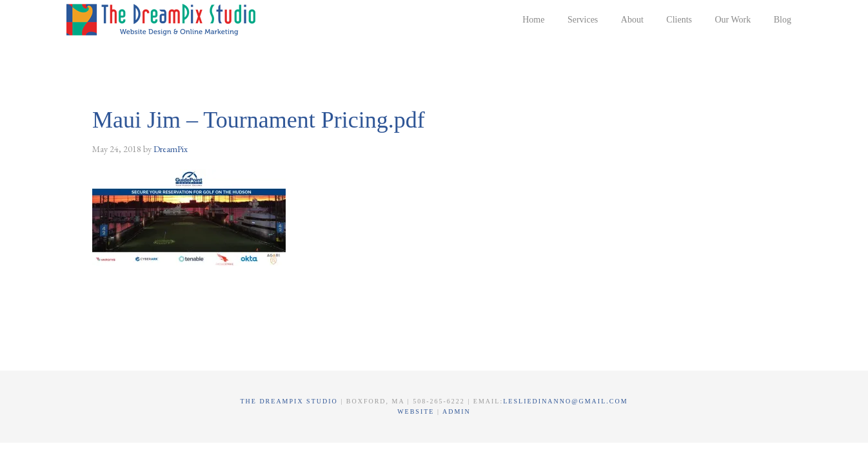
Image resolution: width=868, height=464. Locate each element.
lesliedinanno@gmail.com (565, 401)
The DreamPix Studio (163, 19)
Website (417, 411)
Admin (457, 411)
